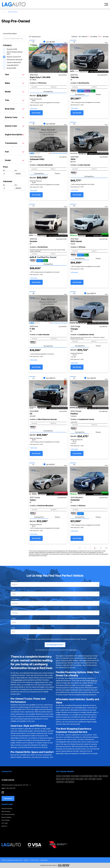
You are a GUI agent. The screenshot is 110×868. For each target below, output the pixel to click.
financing (94, 681)
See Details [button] (36, 113)
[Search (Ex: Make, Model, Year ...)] (14, 39)
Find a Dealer (6, 820)
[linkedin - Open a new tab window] (3, 792)
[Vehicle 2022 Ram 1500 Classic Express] (89, 222)
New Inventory (6, 811)
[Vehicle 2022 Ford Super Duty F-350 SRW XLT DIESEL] (48, 58)
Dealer (14, 590)
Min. (4, 170)
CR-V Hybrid (92, 779)
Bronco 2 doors (61, 779)
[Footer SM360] (64, 865)
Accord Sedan (75, 776)
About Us (4, 826)
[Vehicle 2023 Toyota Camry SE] (48, 481)
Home (3, 12)
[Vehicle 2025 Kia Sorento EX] (48, 222)
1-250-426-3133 (10, 788)
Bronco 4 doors (70, 779)
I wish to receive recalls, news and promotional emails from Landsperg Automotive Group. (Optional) (57, 639)
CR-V (86, 779)
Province (14, 581)
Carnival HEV (60, 782)
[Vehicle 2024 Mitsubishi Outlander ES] (89, 481)
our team (88, 685)
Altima (96, 776)
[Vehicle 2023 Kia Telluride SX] (89, 58)
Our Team (5, 823)
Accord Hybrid (66, 776)
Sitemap (26, 860)
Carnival (99, 779)
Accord (59, 776)
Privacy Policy (44, 860)
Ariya (100, 776)
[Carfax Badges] (83, 91)
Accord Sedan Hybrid (87, 776)
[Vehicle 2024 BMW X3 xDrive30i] (48, 394)
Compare (65, 43)
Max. (16, 170)
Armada (105, 776)
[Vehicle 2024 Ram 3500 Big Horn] (89, 140)
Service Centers (6, 817)
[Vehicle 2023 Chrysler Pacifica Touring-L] (89, 394)
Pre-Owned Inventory (8, 814)
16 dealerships (17, 680)
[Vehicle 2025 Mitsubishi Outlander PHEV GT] (48, 140)
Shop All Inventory (7, 808)
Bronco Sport (80, 779)
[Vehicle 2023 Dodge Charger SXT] (89, 310)
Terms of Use (34, 860)
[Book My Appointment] (55, 645)
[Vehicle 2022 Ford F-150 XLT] (48, 310)
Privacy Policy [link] (73, 650)
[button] (33, 108)
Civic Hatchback (69, 782)
